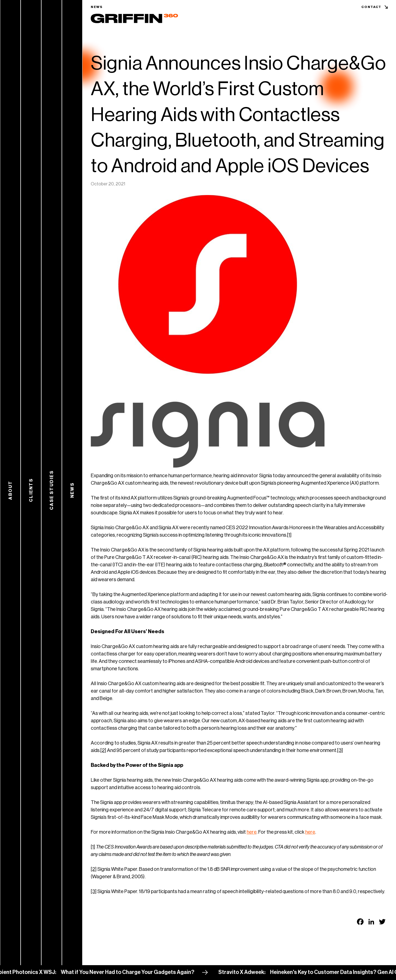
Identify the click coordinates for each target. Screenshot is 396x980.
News (97, 7)
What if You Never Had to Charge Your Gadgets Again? (133, 972)
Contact (371, 7)
